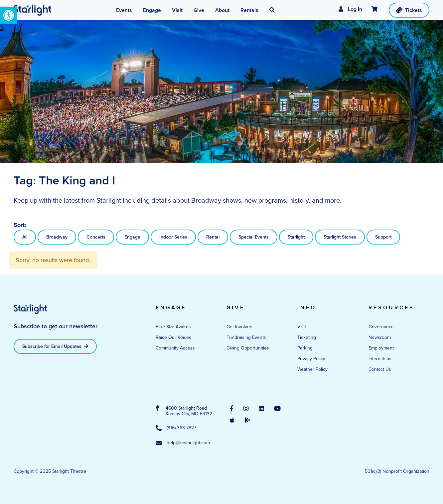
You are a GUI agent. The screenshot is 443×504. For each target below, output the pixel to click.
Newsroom (380, 337)
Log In (350, 9)
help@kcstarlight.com (183, 443)
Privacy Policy (311, 359)
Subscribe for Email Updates (55, 346)
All (25, 237)
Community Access (175, 348)
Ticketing (307, 337)
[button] (9, 15)
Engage (132, 237)
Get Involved (239, 327)
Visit (302, 327)
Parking (305, 348)
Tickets (409, 10)
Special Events (254, 237)
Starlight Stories (340, 237)
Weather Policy (312, 369)
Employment (381, 348)
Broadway (57, 237)
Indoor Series (173, 237)
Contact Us (380, 369)
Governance (381, 327)
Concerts (96, 237)
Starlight (296, 237)
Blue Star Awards (173, 327)
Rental (213, 237)
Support (383, 237)
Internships (380, 359)
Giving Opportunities (248, 348)
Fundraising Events (246, 337)
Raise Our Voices (173, 337)
